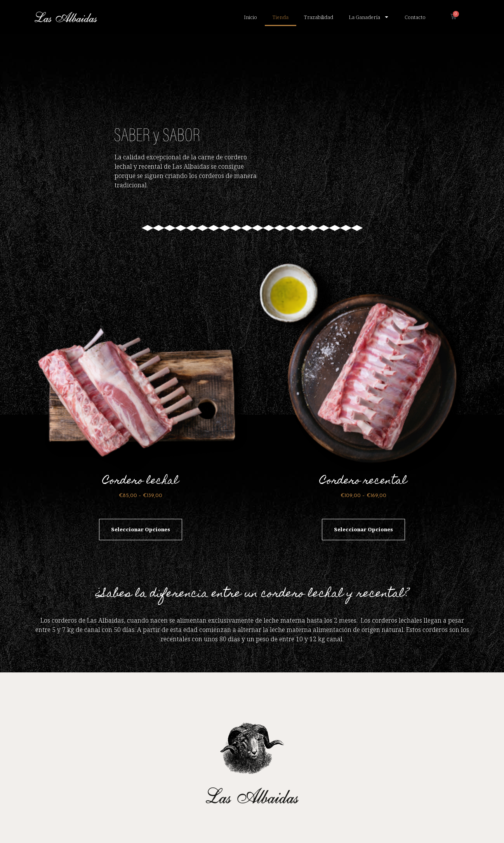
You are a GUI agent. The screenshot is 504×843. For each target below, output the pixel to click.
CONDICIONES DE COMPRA (368, 826)
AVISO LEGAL (422, 826)
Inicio (250, 17)
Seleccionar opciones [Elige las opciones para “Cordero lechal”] (141, 493)
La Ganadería (369, 17)
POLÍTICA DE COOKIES (209, 826)
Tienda (281, 17)
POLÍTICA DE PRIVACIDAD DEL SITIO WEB (286, 826)
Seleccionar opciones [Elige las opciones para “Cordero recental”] (363, 493)
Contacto (415, 17)
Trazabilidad (319, 17)
